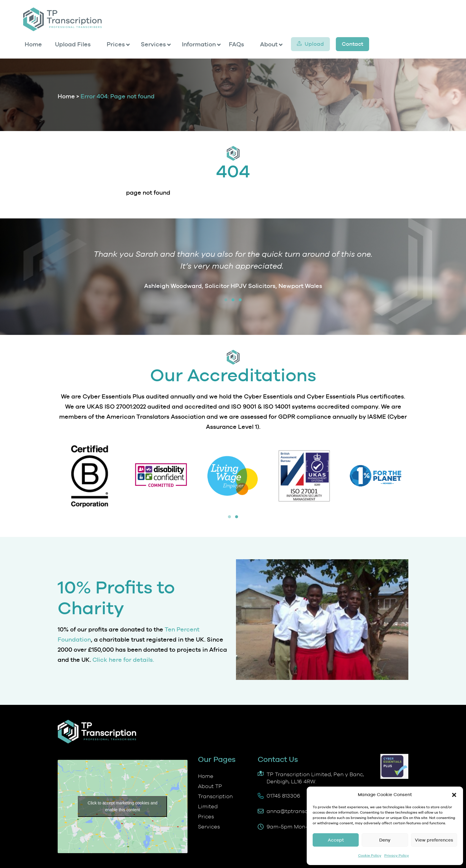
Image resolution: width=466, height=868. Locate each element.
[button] (454, 795)
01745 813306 (283, 796)
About (269, 44)
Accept (336, 840)
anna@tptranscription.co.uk (303, 811)
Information (199, 44)
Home (33, 44)
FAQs (236, 44)
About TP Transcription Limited (215, 796)
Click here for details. (123, 660)
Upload (314, 44)
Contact (352, 44)
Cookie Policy (370, 856)
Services (153, 44)
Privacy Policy (397, 856)
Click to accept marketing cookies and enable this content (123, 806)
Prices (116, 44)
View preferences (434, 840)
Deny (385, 840)
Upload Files (73, 44)
